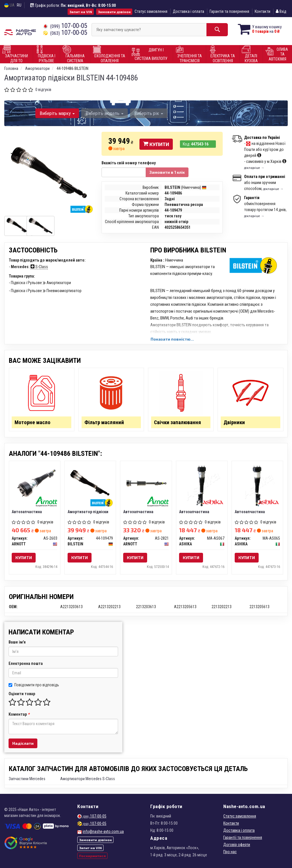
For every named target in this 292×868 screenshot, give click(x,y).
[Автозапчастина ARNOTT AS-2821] (146, 483)
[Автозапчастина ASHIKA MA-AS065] (257, 485)
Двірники (234, 422)
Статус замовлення (151, 11)
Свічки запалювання (178, 422)
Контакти (262, 11)
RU (19, 5)
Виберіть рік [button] (149, 113)
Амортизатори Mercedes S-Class (88, 779)
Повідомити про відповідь (34, 685)
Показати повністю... (172, 339)
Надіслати (23, 743)
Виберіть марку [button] (57, 113)
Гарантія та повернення (229, 11)
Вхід (281, 11)
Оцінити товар (22, 694)
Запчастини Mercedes (27, 779)
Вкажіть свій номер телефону (129, 163)
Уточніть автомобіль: (19, 112)
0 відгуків (43, 90)
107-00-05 (65, 26)
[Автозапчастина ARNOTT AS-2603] (35, 483)
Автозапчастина (27, 512)
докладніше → (254, 168)
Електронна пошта (26, 663)
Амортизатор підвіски (88, 512)
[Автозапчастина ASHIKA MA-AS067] (202, 485)
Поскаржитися (92, 856)
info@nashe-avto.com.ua (103, 831)
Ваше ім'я (17, 642)
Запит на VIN (81, 12)
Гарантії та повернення (243, 837)
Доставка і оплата (188, 11)
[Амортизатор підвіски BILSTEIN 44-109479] (90, 483)
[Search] (217, 30)
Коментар (19, 714)
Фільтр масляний (104, 422)
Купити (156, 144)
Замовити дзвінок (114, 12)
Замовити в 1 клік (167, 172)
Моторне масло (33, 422)
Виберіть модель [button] (105, 113)
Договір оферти (237, 845)
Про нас (230, 852)
